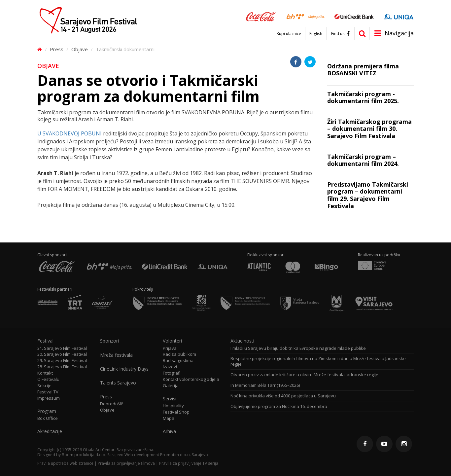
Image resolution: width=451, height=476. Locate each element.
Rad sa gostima (178, 361)
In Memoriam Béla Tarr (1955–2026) (265, 385)
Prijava (170, 348)
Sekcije (44, 386)
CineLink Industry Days (124, 369)
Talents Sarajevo (118, 383)
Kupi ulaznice (289, 34)
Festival (45, 341)
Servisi (170, 399)
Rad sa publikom (179, 354)
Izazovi (170, 367)
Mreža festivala (116, 355)
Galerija (171, 386)
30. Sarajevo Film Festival (62, 354)
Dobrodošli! (111, 404)
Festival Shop (176, 412)
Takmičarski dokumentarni (125, 49)
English (316, 34)
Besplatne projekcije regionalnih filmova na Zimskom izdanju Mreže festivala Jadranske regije (318, 361)
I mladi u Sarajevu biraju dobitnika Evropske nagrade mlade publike (298, 348)
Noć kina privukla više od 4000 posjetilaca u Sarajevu (283, 396)
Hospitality (173, 406)
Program (47, 411)
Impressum (49, 398)
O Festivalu (48, 379)
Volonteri (172, 341)
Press (57, 49)
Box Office (48, 418)
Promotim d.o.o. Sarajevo (184, 455)
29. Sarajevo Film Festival (62, 361)
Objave (80, 49)
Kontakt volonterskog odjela (191, 379)
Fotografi (172, 373)
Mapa (169, 418)
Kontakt (45, 373)
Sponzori (109, 341)
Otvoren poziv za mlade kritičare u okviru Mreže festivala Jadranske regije (304, 375)
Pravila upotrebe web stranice (65, 463)
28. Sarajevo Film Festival (62, 367)
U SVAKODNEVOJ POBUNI (69, 133)
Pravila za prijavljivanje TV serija (189, 463)
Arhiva (169, 431)
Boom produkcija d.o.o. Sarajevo (93, 455)
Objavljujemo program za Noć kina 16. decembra (279, 406)
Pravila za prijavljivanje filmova (126, 463)
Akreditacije (50, 431)
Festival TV (48, 392)
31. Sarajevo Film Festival (62, 348)
